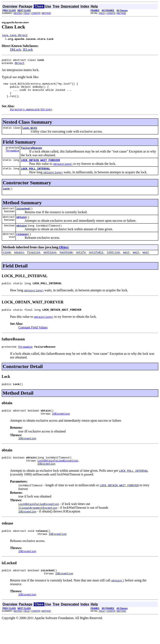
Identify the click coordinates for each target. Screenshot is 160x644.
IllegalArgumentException (38, 526)
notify (81, 265)
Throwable (12, 159)
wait (126, 265)
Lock (6, 198)
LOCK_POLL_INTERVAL (35, 177)
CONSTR (36, 13)
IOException (61, 430)
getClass (50, 265)
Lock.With (30, 135)
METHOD (46, 13)
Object (19, 65)
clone (7, 265)
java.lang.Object (15, 36)
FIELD (27, 13)
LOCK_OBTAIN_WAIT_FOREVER (40, 168)
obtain (21, 228)
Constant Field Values (33, 341)
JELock (28, 50)
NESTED (18, 13)
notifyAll (96, 265)
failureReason (31, 155)
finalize (34, 265)
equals (19, 265)
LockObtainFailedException (58, 479)
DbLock (15, 50)
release (22, 246)
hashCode (66, 265)
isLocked (23, 218)
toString (113, 265)
